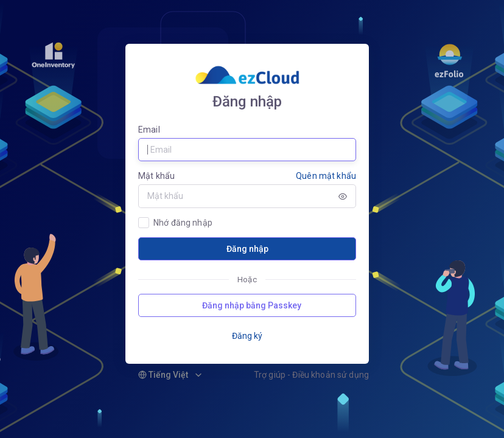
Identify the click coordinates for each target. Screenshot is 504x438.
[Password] (234, 196)
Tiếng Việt (163, 375)
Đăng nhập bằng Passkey (252, 305)
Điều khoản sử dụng (331, 375)
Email (149, 130)
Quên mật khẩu (326, 176)
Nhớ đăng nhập (183, 223)
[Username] (247, 150)
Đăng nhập (247, 249)
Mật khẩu (156, 176)
